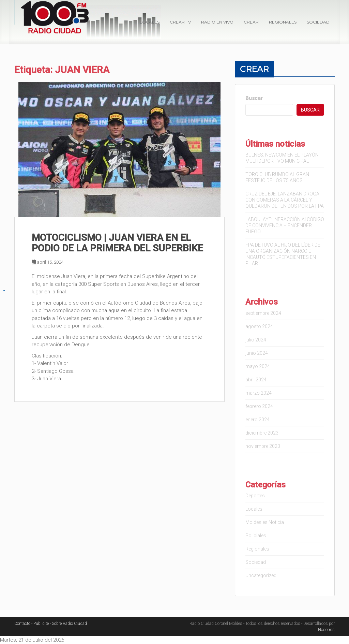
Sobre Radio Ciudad (69, 624)
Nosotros (326, 630)
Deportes (255, 496)
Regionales (283, 22)
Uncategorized (261, 575)
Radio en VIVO (217, 22)
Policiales (256, 536)
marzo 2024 (259, 393)
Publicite (41, 624)
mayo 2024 (258, 366)
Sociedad (318, 22)
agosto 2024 (259, 326)
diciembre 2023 (262, 433)
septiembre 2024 (263, 313)
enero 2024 (257, 420)
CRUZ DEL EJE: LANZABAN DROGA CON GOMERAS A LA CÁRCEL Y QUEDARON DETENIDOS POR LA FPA (285, 200)
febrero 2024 (259, 406)
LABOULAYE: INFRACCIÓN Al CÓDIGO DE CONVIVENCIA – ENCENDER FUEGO (285, 225)
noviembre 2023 (263, 446)
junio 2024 (257, 353)
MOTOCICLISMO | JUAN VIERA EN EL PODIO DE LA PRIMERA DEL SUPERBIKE (117, 243)
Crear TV (180, 22)
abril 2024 (256, 380)
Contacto (22, 624)
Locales (150, 22)
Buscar (254, 98)
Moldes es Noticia (265, 522)
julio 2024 (256, 340)
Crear (251, 22)
